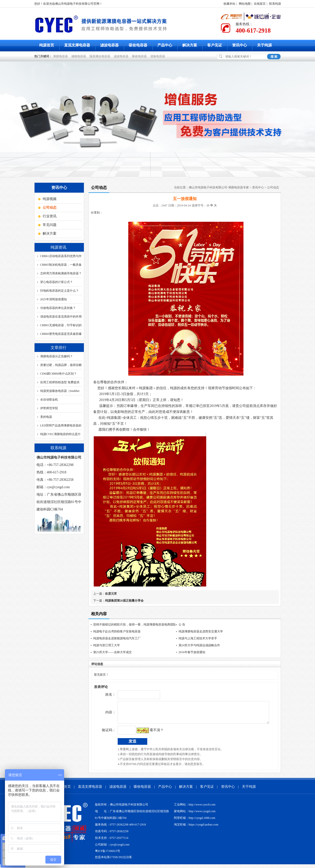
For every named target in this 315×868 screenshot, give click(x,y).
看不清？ (147, 734)
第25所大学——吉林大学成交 (112, 652)
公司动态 (273, 187)
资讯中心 (240, 45)
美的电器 (46, 417)
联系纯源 (275, 4)
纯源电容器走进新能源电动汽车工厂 (117, 638)
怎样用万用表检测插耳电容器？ (61, 273)
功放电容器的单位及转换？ (58, 308)
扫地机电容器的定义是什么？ (59, 291)
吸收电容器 (138, 45)
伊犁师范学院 (49, 408)
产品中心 (165, 45)
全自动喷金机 (49, 400)
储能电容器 (79, 56)
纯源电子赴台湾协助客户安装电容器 (117, 631)
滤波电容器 (109, 45)
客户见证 (215, 45)
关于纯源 (264, 45)
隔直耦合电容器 (101, 56)
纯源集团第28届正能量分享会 (124, 601)
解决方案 (190, 45)
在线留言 (260, 4)
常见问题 (50, 225)
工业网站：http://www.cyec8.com (195, 808)
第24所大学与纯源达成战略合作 (199, 645)
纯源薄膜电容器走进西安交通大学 (201, 631)
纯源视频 (50, 199)
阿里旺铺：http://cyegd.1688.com (195, 822)
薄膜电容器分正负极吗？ (56, 356)
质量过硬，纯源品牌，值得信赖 (61, 365)
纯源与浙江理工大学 (107, 645)
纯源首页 (47, 45)
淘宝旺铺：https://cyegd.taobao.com (196, 828)
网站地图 (245, 4)
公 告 (182, 625)
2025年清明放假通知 (54, 299)
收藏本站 (229, 4)
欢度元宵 (111, 594)
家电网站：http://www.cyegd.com (195, 815)
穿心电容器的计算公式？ (56, 282)
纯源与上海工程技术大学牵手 (198, 638)
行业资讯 (50, 216)
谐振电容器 (158, 56)
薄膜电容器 (61, 56)
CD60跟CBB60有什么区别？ (59, 374)
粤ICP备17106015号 (108, 855)
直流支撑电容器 (77, 45)
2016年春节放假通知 (192, 652)
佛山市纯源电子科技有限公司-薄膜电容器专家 (219, 187)
